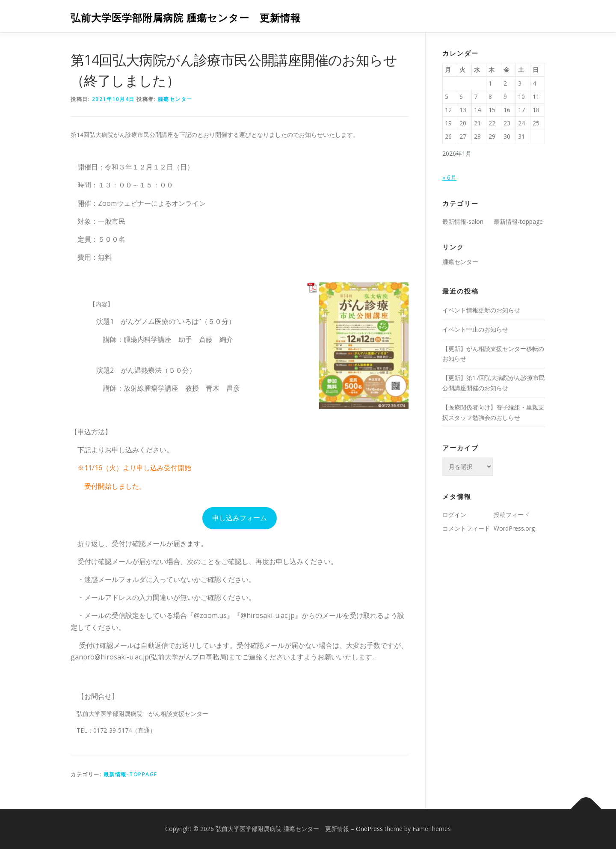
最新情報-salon (463, 221)
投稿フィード (512, 515)
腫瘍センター (175, 99)
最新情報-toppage (130, 774)
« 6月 (449, 177)
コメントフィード (466, 528)
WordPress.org (514, 528)
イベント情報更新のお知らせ (481, 310)
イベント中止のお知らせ (475, 329)
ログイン (454, 515)
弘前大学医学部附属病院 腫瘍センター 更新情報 (186, 17)
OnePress (369, 829)
